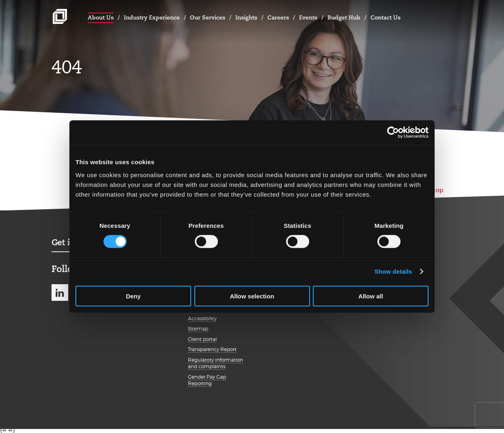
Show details (393, 271)
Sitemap (198, 329)
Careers (278, 17)
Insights (246, 17)
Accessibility (202, 318)
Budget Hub (344, 17)
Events (308, 17)
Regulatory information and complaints (215, 363)
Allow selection (252, 296)
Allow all (371, 296)
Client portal (202, 339)
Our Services (208, 17)
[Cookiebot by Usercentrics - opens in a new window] (393, 133)
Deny (133, 296)
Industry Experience (152, 17)
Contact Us (386, 17)
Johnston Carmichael (60, 16)
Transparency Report (212, 349)
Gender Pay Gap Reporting (207, 380)
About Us (101, 17)
